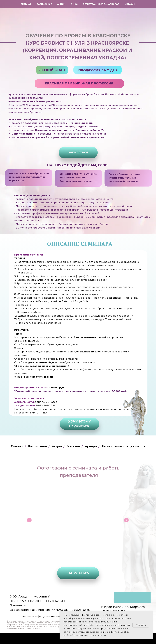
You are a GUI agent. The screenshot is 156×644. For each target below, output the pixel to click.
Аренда (91, 446)
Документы (18, 605)
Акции (61, 4)
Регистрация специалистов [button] (101, 4)
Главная (26, 4)
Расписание (44, 4)
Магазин (130, 4)
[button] (78, 153)
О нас (74, 4)
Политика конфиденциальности (41, 616)
